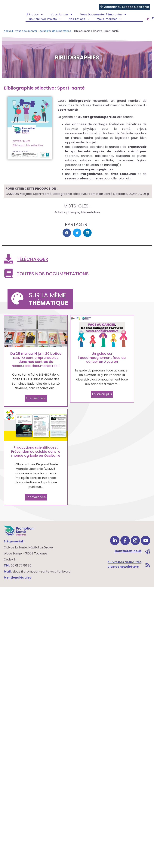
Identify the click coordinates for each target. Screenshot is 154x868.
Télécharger (32, 259)
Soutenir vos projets (45, 19)
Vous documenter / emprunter (103, 14)
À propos (35, 14)
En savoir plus (36, 398)
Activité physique (67, 212)
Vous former (62, 14)
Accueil (8, 31)
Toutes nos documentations (53, 274)
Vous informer (109, 19)
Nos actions (79, 19)
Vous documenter (26, 31)
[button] (67, 233)
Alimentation (90, 212)
